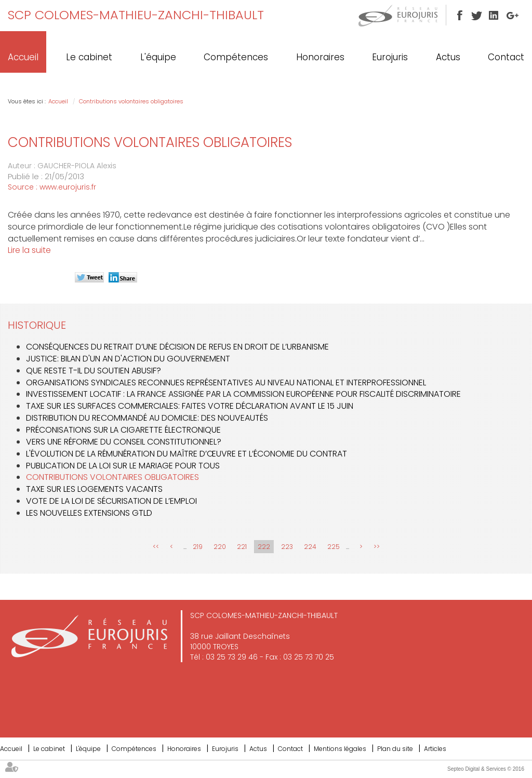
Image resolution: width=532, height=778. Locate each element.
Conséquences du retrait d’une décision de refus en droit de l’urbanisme (177, 347)
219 (198, 547)
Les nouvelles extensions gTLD (89, 513)
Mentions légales (340, 749)
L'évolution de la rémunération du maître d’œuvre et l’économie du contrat (187, 454)
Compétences (236, 57)
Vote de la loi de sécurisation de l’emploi (111, 501)
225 (334, 547)
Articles (435, 749)
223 (287, 547)
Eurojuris (390, 57)
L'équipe (158, 57)
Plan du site (395, 749)
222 (264, 547)
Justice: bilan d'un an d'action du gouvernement (128, 359)
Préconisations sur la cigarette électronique (123, 430)
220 (220, 547)
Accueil (23, 57)
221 (242, 547)
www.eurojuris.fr (68, 187)
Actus (448, 57)
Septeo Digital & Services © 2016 (486, 769)
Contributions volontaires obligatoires (131, 101)
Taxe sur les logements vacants (94, 489)
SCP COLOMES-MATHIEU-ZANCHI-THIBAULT (136, 15)
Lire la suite (29, 250)
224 (310, 547)
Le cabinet (89, 57)
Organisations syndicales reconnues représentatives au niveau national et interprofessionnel (226, 383)
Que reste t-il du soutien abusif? (94, 371)
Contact (506, 57)
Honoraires (320, 57)
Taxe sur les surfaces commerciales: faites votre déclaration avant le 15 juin (190, 406)
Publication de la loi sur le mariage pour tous (123, 466)
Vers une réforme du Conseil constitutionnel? (124, 442)
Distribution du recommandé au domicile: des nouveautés (147, 418)
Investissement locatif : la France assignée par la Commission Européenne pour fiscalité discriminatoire (243, 394)
